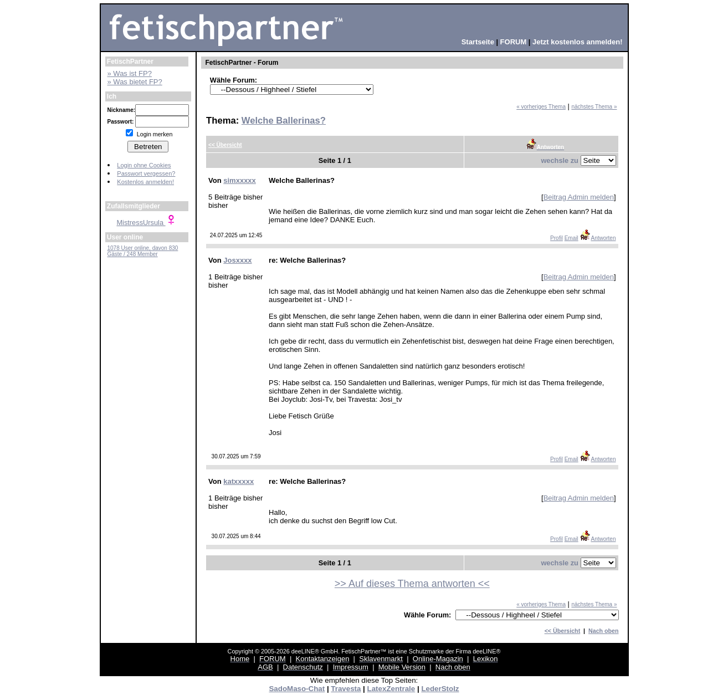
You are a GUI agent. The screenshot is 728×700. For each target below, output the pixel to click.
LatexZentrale (391, 689)
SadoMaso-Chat (297, 689)
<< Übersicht (563, 631)
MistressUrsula (146, 223)
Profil (557, 238)
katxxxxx (239, 481)
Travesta (346, 689)
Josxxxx (237, 260)
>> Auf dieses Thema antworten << (412, 584)
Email (571, 238)
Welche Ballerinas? (284, 121)
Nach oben (603, 631)
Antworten (598, 238)
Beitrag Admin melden (579, 197)
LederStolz (440, 689)
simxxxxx (240, 180)
